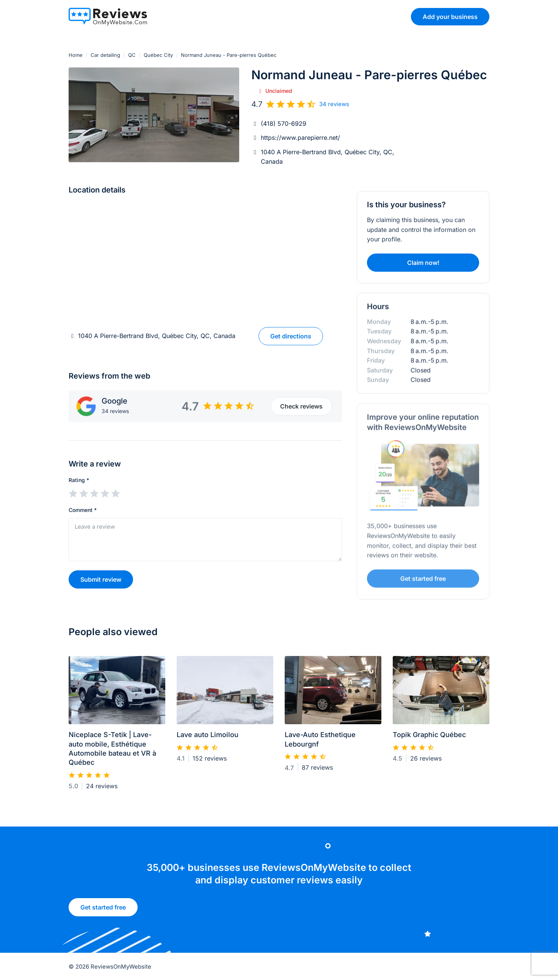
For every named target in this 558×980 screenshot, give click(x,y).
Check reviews (301, 406)
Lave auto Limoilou (208, 738)
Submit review (101, 579)
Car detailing (105, 55)
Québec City (158, 55)
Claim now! (423, 263)
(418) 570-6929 (284, 124)
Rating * (79, 480)
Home (76, 55)
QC (132, 55)
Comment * (83, 510)
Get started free (103, 910)
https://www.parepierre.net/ (300, 138)
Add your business (450, 17)
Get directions (291, 336)
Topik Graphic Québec (429, 738)
